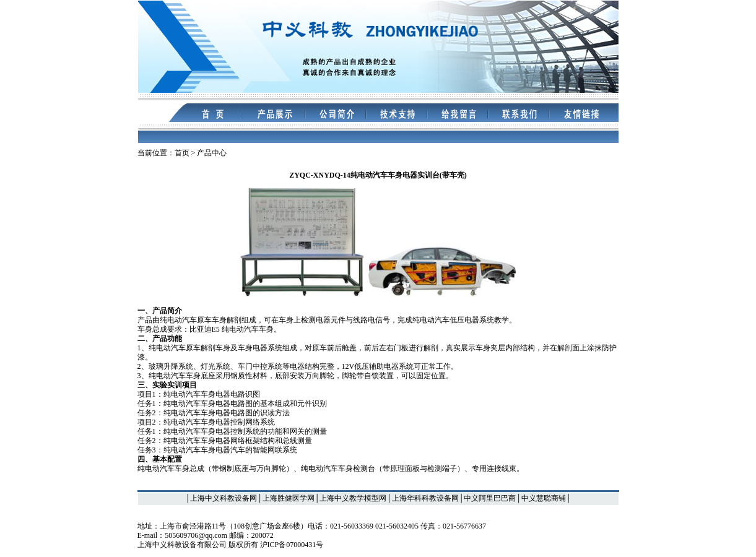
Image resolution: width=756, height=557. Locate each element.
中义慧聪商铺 (544, 498)
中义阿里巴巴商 (490, 498)
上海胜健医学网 (289, 498)
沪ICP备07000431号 (292, 545)
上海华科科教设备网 (425, 498)
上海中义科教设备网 (224, 498)
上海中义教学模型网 (353, 498)
